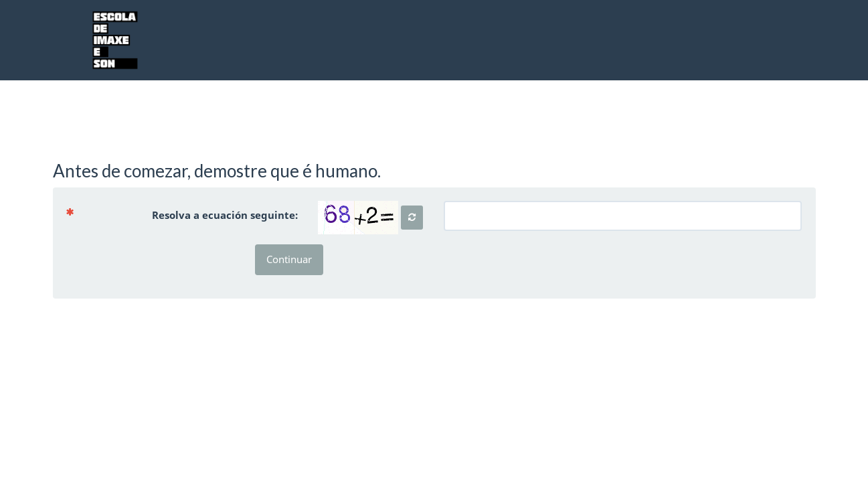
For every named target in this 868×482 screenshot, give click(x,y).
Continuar (289, 259)
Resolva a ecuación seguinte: (187, 215)
